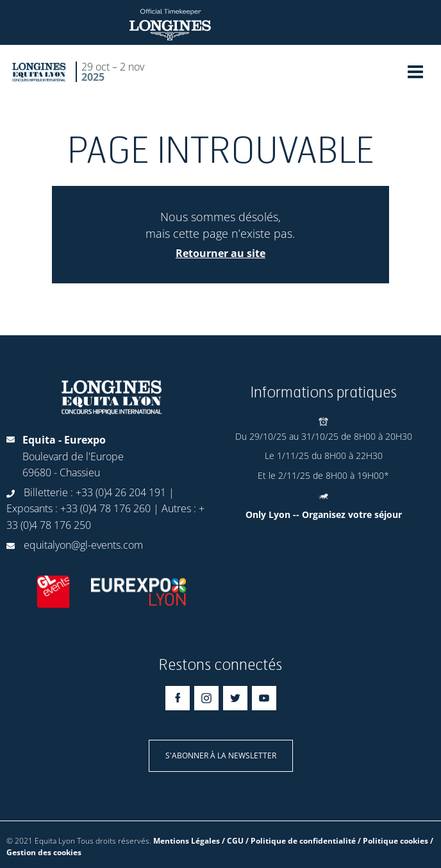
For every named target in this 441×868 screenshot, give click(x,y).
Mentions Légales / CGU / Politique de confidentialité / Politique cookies (291, 841)
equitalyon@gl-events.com (83, 545)
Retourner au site (220, 253)
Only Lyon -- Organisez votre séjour (324, 514)
